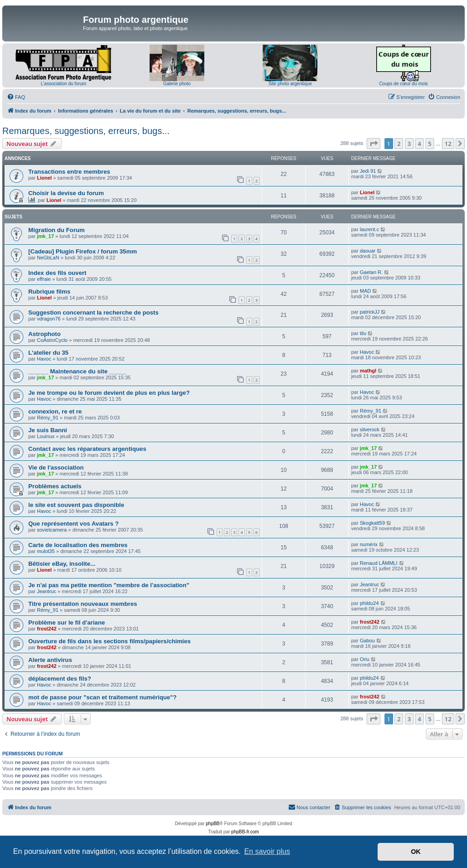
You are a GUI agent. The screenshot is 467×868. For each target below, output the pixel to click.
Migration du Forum (57, 230)
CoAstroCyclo (52, 340)
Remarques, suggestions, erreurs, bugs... (86, 131)
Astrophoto (44, 334)
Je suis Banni (48, 430)
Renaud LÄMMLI (379, 563)
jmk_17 (45, 236)
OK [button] (416, 852)
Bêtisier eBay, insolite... (62, 564)
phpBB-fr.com (245, 832)
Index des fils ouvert (57, 273)
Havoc (44, 359)
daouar (368, 251)
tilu (363, 333)
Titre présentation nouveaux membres (83, 604)
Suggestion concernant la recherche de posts (93, 313)
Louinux (46, 436)
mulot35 (46, 551)
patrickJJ (370, 312)
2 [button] (399, 144)
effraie (44, 279)
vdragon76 (49, 319)
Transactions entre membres (69, 172)
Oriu (365, 659)
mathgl (368, 371)
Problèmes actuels (55, 486)
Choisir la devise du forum (66, 193)
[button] (374, 144)
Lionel (44, 178)
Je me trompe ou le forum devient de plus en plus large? (109, 393)
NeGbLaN (48, 258)
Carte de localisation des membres (78, 545)
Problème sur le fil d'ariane (67, 623)
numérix (369, 544)
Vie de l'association (56, 468)
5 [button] (430, 144)
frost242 (47, 629)
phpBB (213, 824)
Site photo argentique (290, 84)
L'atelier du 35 (48, 353)
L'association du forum (63, 84)
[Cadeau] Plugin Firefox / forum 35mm (83, 251)
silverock (370, 429)
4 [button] (419, 144)
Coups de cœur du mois (403, 84)
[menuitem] (16, 97)
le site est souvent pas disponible (76, 505)
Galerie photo (177, 84)
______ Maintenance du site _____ (77, 371)
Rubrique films (49, 292)
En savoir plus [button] (267, 851)
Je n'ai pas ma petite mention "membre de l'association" (109, 585)
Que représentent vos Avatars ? (73, 524)
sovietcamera (52, 530)
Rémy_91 (48, 418)
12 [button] (448, 144)
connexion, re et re (55, 411)
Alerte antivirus (50, 660)
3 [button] (409, 144)
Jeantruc (47, 591)
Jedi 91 (368, 171)
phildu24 (369, 603)
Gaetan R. (371, 272)
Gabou (367, 641)
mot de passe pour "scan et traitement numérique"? (102, 697)
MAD (365, 291)
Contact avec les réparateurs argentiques (87, 449)
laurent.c (369, 229)
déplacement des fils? (60, 679)
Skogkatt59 (372, 523)
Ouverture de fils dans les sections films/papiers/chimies (109, 641)
